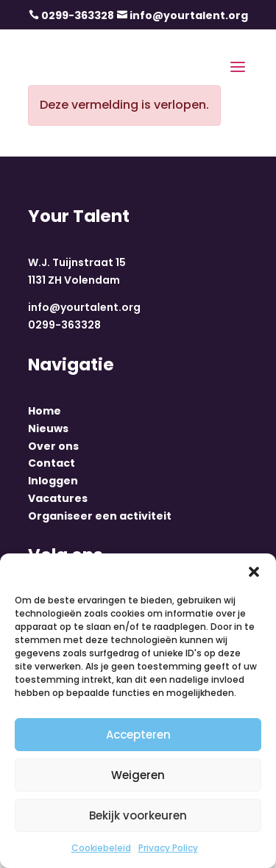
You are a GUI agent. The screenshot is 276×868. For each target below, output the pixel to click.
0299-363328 (78, 15)
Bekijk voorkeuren (138, 815)
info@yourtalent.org (189, 15)
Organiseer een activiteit (100, 516)
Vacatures (58, 498)
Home (45, 411)
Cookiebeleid (101, 848)
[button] (254, 572)
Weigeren (138, 775)
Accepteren (138, 735)
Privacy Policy (168, 848)
